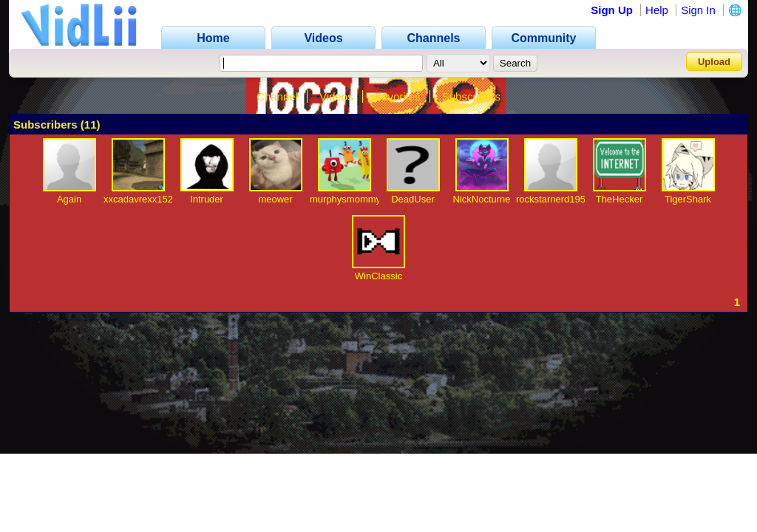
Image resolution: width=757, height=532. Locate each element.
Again (69, 199)
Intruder (207, 199)
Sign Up (612, 10)
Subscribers (471, 96)
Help (657, 10)
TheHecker (619, 199)
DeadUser (413, 199)
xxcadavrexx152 (138, 199)
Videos (336, 96)
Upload (714, 62)
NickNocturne (481, 199)
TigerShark (688, 199)
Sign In (698, 10)
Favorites (398, 96)
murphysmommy (345, 199)
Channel (277, 96)
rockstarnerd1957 (553, 199)
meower (275, 199)
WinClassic (378, 276)
